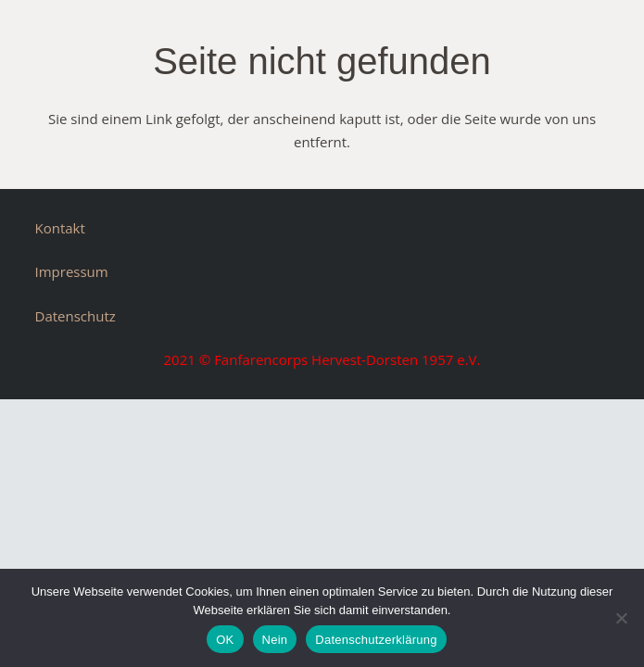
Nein (275, 640)
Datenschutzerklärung (376, 640)
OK (225, 640)
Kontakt (60, 228)
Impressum (72, 271)
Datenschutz (76, 316)
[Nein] (621, 618)
